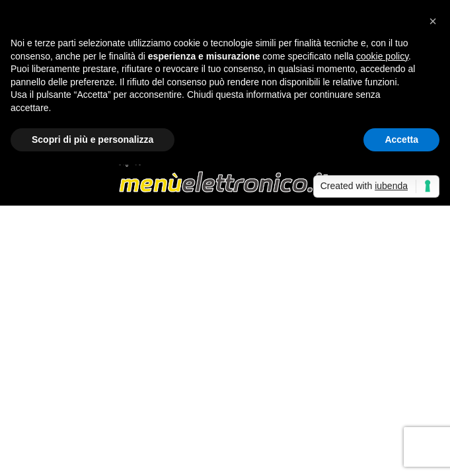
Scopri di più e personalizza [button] (93, 139)
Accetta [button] (401, 139)
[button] (433, 21)
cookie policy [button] (382, 56)
